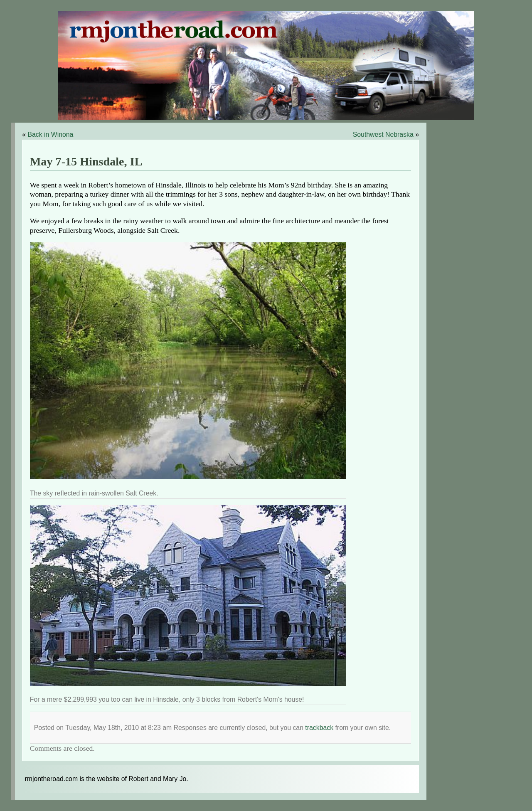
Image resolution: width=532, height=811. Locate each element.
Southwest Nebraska (383, 134)
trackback (319, 728)
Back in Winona (50, 134)
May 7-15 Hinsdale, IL (86, 161)
